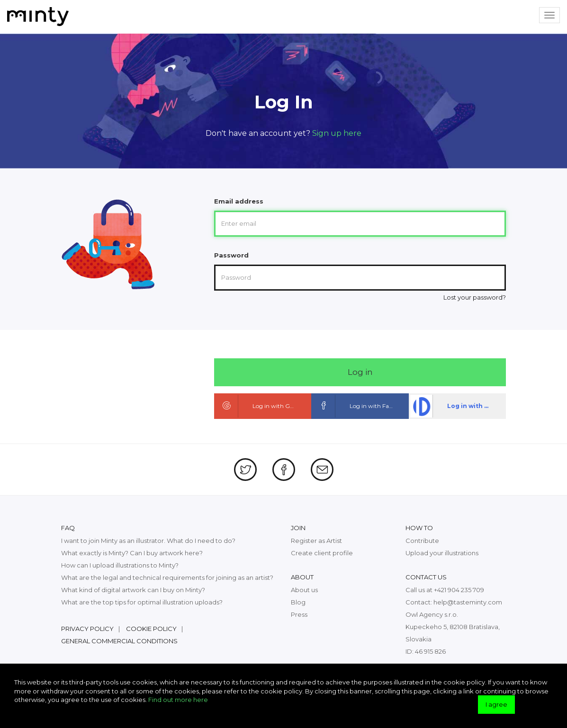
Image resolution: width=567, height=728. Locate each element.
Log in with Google (260, 406)
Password (231, 255)
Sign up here (337, 133)
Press (299, 614)
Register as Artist (316, 541)
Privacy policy (87, 629)
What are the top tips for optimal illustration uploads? (142, 602)
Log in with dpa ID (457, 406)
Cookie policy (151, 629)
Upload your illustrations (442, 553)
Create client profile (322, 553)
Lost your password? (475, 297)
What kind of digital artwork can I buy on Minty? (133, 590)
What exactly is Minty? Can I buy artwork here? (132, 553)
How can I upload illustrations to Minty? (120, 565)
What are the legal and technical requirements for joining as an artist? (167, 577)
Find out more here (178, 700)
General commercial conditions (119, 641)
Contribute (422, 541)
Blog (298, 602)
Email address (239, 201)
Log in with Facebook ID (361, 406)
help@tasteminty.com (468, 602)
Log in (360, 372)
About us (304, 590)
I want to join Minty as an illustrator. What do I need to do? (148, 541)
